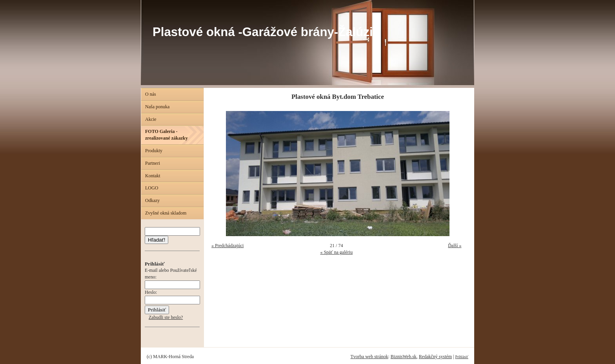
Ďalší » (455, 246)
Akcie (151, 119)
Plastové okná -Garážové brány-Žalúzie (266, 32)
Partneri (153, 163)
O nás (151, 94)
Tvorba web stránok (369, 357)
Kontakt (153, 176)
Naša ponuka (157, 107)
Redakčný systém (435, 357)
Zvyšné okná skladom (166, 213)
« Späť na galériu (336, 252)
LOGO (152, 188)
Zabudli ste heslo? (166, 317)
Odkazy (152, 200)
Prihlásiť (462, 357)
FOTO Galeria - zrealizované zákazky (166, 135)
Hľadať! (156, 240)
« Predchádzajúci (227, 246)
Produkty (154, 151)
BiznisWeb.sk (404, 357)
